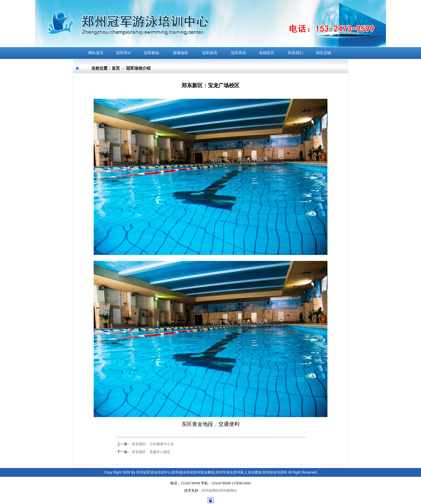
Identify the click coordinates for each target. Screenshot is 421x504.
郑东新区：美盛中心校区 (151, 452)
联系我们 (296, 53)
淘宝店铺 (323, 53)
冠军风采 (239, 53)
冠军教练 (151, 53)
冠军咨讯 (210, 53)
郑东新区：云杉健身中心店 (153, 444)
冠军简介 (124, 53)
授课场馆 (180, 53)
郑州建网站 (228, 491)
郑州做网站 (210, 491)
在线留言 (267, 53)
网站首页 (96, 53)
